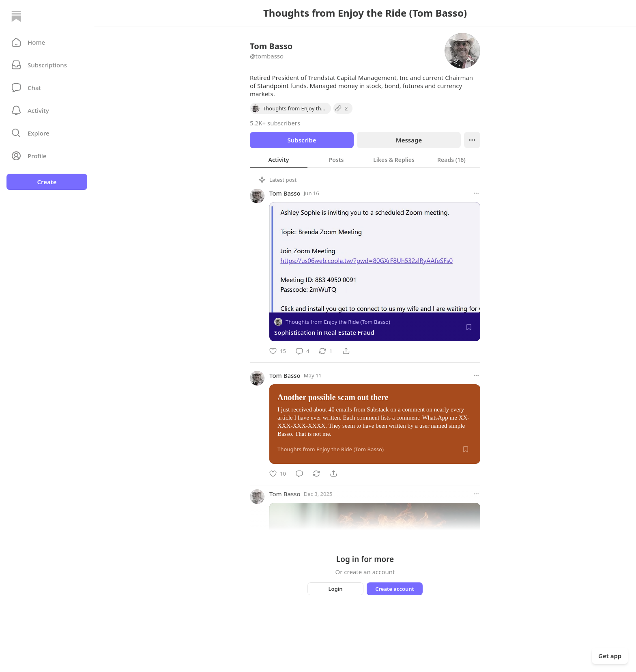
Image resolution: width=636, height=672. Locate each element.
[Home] (16, 16)
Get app (610, 656)
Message (409, 140)
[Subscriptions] (47, 65)
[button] (47, 42)
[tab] (279, 159)
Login (335, 589)
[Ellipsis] (472, 140)
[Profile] (47, 156)
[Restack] (326, 351)
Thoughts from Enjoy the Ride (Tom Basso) (338, 322)
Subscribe (302, 140)
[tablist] (365, 159)
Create (47, 182)
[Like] (278, 351)
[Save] (469, 327)
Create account (395, 589)
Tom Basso (285, 193)
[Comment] (302, 351)
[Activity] (47, 110)
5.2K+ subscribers (275, 123)
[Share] (346, 351)
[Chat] (47, 88)
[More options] (476, 193)
